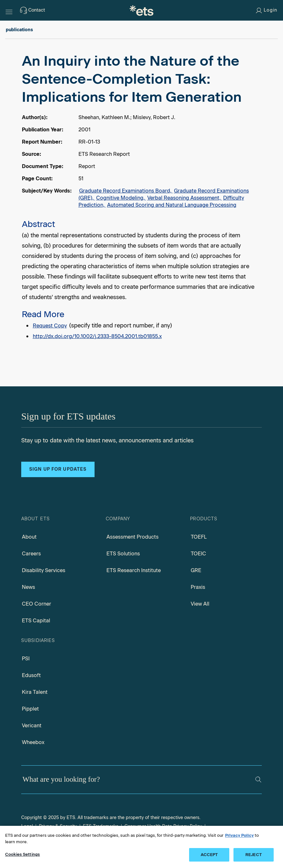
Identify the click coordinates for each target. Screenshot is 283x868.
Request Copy (50, 326)
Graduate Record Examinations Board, (126, 191)
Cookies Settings (23, 854)
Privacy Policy (239, 835)
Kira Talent (35, 692)
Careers (31, 554)
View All (200, 604)
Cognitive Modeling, (121, 198)
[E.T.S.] (141, 10)
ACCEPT (209, 855)
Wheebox (33, 742)
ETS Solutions (123, 554)
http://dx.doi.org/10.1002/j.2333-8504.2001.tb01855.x (97, 336)
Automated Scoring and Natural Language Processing (172, 205)
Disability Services (44, 570)
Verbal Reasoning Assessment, (185, 198)
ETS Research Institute (134, 570)
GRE (196, 570)
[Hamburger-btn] (9, 10)
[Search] (258, 779)
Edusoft (31, 675)
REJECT (254, 855)
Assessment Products (132, 537)
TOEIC (198, 554)
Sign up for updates (58, 469)
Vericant (32, 726)
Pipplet (30, 709)
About (29, 537)
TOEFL (199, 537)
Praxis (198, 587)
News (28, 587)
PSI (26, 659)
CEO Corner (37, 604)
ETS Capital (36, 621)
